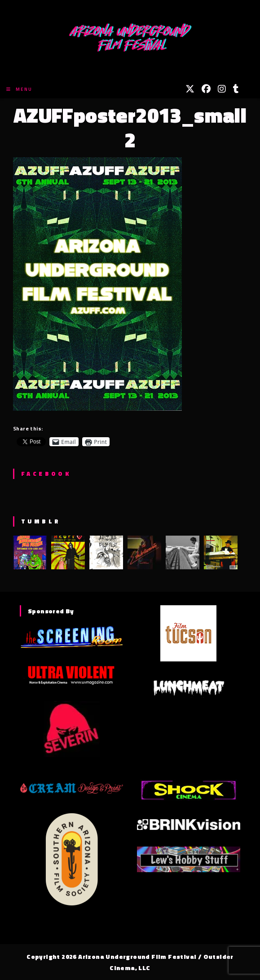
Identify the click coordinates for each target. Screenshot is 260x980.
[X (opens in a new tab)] (190, 89)
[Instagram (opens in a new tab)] (222, 89)
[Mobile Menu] (19, 89)
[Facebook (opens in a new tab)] (206, 89)
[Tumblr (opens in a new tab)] (236, 89)
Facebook (46, 474)
